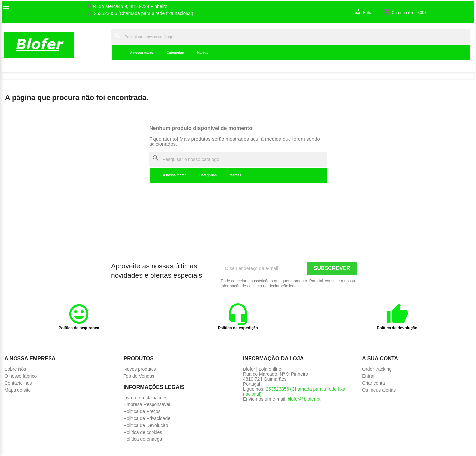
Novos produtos (140, 369)
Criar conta (373, 383)
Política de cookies (143, 432)
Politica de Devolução (146, 425)
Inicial (101, 45)
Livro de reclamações (146, 398)
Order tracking (377, 369)
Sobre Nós (15, 369)
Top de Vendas (139, 376)
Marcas (203, 53)
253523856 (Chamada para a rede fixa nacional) (144, 13)
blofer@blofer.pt (304, 399)
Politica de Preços (142, 411)
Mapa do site (17, 390)
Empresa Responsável (147, 404)
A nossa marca (142, 53)
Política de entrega (143, 439)
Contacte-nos (18, 383)
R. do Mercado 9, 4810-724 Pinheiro (130, 6)
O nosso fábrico (20, 376)
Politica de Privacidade (147, 418)
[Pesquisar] (290, 37)
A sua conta (380, 358)
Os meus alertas (379, 390)
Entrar (368, 376)
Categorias (175, 53)
